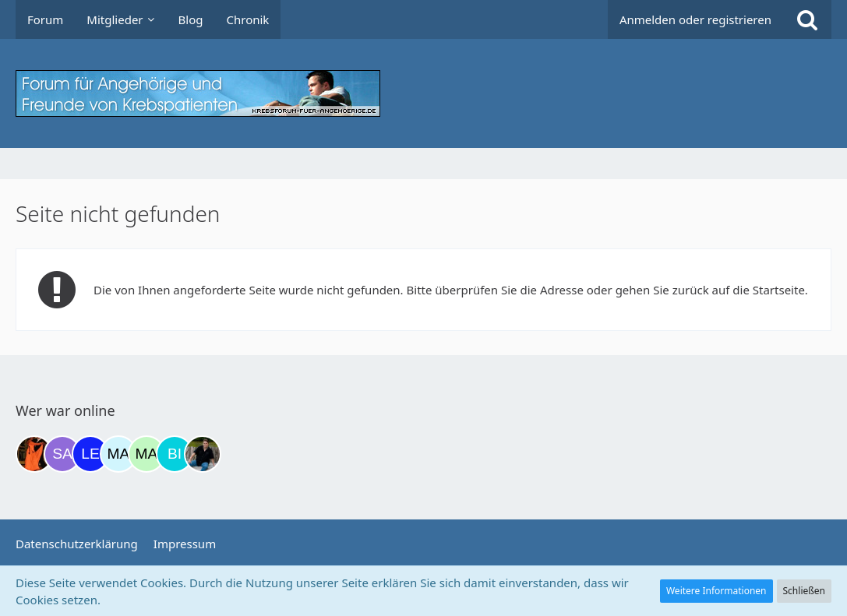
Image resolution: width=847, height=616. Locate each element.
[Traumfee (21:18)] (34, 454)
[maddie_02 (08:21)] (146, 454)
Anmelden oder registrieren (695, 19)
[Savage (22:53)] (62, 454)
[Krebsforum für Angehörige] (423, 93)
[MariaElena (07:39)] (118, 454)
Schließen (804, 591)
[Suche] (807, 19)
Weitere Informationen (716, 591)
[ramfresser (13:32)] (203, 454)
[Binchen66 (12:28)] (175, 454)
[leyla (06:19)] (90, 454)
